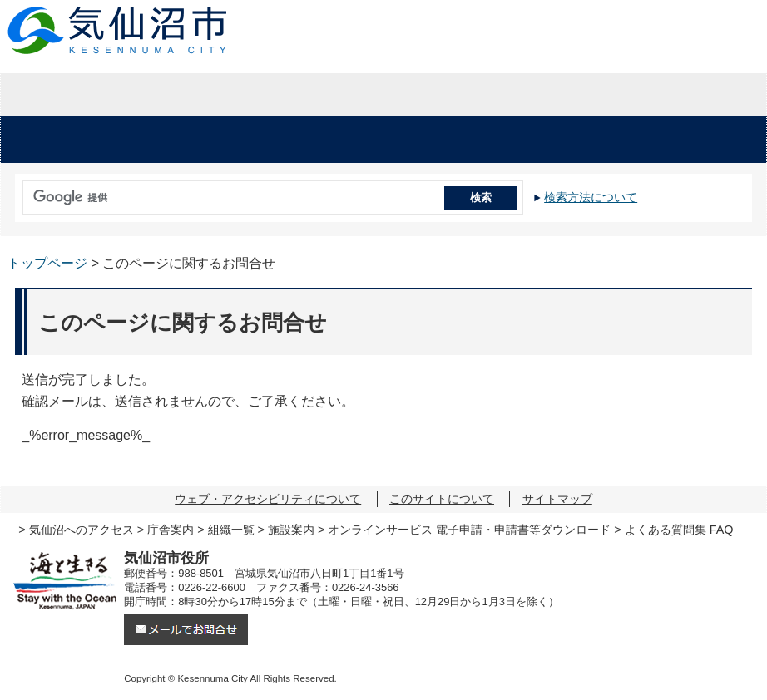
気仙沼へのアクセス (82, 530)
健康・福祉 (353, 140)
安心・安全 (67, 140)
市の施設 (700, 140)
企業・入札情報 (383, 95)
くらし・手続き (210, 140)
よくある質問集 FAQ (679, 530)
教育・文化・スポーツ (527, 140)
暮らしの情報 (128, 95)
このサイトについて (442, 499)
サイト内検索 (19, 192)
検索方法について (591, 197)
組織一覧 (231, 530)
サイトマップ (557, 499)
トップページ (47, 263)
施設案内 (291, 530)
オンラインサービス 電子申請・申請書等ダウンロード (469, 530)
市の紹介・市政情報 (638, 95)
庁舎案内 (171, 530)
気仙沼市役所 (118, 30)
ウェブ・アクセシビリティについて (268, 499)
